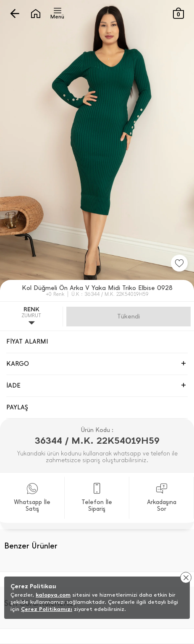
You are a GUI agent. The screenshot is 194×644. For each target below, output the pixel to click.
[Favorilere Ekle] (179, 263)
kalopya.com (53, 595)
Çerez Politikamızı (47, 609)
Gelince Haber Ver (129, 316)
